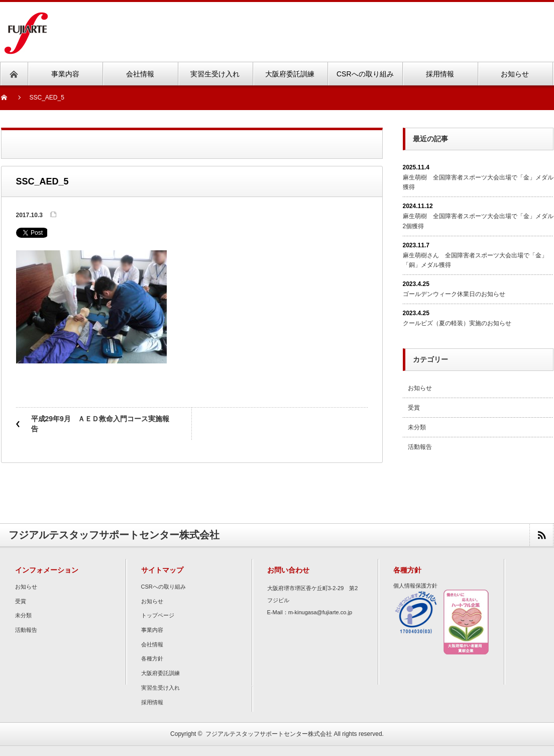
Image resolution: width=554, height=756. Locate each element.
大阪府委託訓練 (160, 673)
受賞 (414, 408)
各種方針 (152, 658)
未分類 (417, 427)
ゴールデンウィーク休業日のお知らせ (454, 294)
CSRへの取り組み (163, 587)
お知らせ (420, 388)
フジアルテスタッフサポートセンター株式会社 (269, 734)
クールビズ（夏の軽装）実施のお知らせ (457, 323)
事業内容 (152, 630)
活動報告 (420, 447)
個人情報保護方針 (415, 586)
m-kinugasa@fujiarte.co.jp (320, 612)
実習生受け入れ (160, 688)
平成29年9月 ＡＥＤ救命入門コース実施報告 (100, 424)
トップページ (158, 615)
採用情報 (152, 702)
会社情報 (152, 644)
